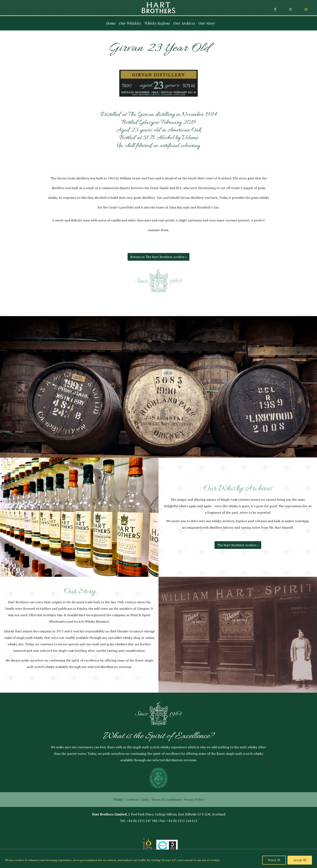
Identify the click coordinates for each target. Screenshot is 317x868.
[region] (158, 859)
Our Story (207, 23)
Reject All (274, 860)
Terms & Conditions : (167, 799)
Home (111, 23)
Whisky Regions (157, 23)
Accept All (300, 860)
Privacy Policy (194, 799)
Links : (146, 799)
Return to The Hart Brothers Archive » (158, 257)
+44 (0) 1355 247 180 (142, 821)
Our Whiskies (130, 23)
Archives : (133, 799)
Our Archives (184, 23)
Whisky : (119, 799)
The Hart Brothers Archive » (238, 545)
